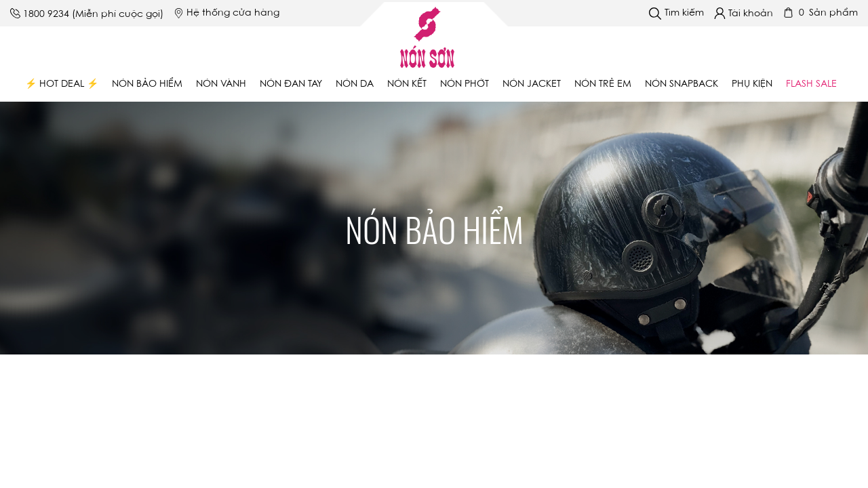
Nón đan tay (291, 85)
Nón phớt (465, 85)
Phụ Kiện (752, 85)
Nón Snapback (682, 85)
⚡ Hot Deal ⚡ (62, 85)
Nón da (355, 85)
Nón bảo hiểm (147, 85)
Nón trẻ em (603, 85)
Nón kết (407, 85)
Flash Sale (811, 85)
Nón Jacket (532, 85)
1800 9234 (46, 15)
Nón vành (221, 85)
